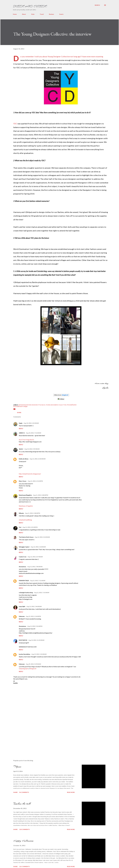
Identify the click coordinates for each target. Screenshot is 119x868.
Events (61, 14)
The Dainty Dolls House (26, 537)
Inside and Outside (30, 6)
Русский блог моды (20, 406)
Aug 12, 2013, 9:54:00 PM (35, 626)
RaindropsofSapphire (25, 495)
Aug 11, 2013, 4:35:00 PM (30, 527)
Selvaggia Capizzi (24, 547)
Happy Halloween (23, 841)
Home (15, 14)
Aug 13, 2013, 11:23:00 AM (36, 640)
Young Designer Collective (59, 56)
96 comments (24, 792)
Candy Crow (23, 557)
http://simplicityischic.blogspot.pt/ (30, 474)
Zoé (20, 527)
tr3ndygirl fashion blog (26, 593)
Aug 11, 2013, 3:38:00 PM (33, 513)
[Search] (97, 5)
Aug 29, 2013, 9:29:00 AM (33, 664)
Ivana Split (22, 606)
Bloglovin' (33, 669)
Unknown (22, 616)
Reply (21, 428)
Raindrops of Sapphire (26, 506)
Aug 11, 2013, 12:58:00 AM (38, 459)
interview (22, 405)
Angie (21, 423)
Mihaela (21, 513)
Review (29, 405)
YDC (15, 124)
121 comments (24, 866)
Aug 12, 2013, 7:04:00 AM (35, 567)
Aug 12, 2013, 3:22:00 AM (42, 537)
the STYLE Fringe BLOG (26, 440)
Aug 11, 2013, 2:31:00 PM (35, 481)
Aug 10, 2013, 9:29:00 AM (32, 449)
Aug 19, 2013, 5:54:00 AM (39, 654)
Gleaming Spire (24, 669)
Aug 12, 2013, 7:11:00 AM (38, 581)
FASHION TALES (24, 581)
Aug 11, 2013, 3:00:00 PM (41, 495)
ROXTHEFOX (23, 640)
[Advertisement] (27, 738)
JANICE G (22, 433)
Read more (71, 792)
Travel (42, 14)
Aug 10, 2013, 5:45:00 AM (31, 423)
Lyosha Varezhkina (25, 654)
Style (33, 14)
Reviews (52, 14)
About (24, 14)
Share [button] (19, 413)
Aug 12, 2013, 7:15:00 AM (42, 593)
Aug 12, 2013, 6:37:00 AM (35, 557)
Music (17, 767)
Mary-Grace (23, 481)
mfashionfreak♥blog (25, 520)
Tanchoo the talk (22, 804)
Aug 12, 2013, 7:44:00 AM (34, 606)
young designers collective (56, 405)
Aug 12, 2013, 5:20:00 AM (38, 547)
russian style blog (38, 405)
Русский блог (72, 405)
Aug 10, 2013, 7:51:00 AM (34, 433)
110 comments (24, 829)
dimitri (21, 449)
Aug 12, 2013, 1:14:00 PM (33, 616)
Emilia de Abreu (24, 459)
